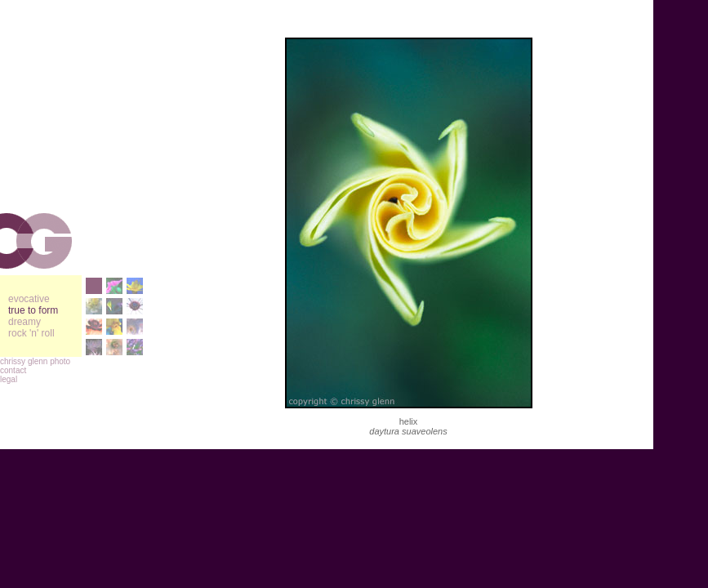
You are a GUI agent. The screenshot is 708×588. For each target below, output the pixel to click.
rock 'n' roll (31, 333)
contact (13, 370)
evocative (29, 299)
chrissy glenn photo (35, 361)
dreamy (24, 322)
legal (9, 379)
